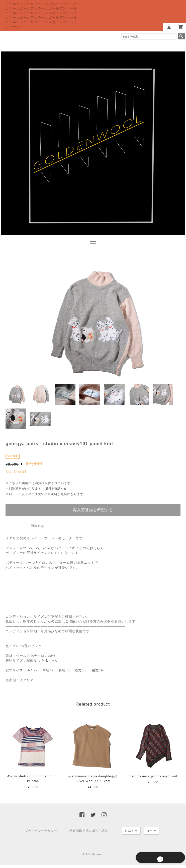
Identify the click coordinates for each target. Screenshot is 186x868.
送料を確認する (56, 492)
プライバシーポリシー (41, 834)
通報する (38, 529)
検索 (181, 36)
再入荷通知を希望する (93, 513)
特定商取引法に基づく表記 (89, 834)
